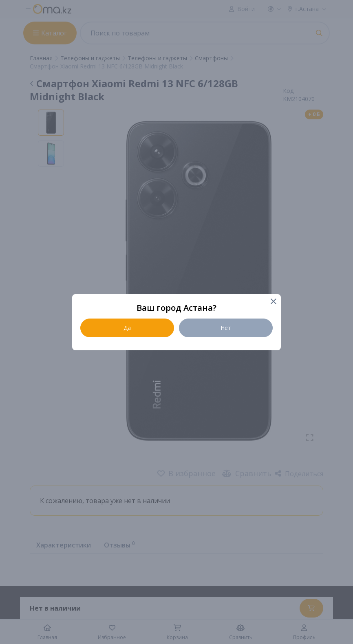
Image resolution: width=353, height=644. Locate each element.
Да (127, 328)
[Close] (273, 302)
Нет (226, 328)
